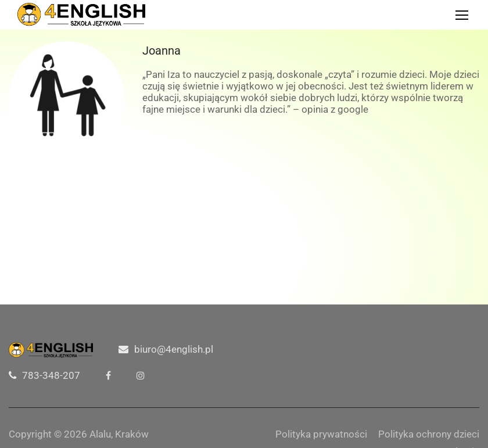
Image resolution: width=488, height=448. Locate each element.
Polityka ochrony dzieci (429, 434)
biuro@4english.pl (174, 349)
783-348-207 (51, 375)
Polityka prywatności (321, 434)
